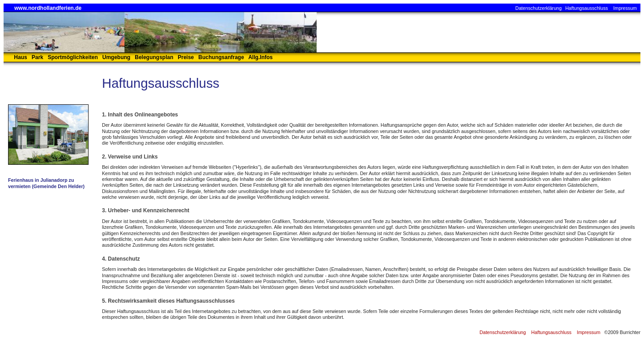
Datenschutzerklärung (538, 8)
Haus (20, 57)
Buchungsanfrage (221, 57)
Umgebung (117, 57)
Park (38, 57)
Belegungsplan (154, 57)
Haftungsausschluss (587, 8)
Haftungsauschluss (551, 332)
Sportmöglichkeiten (73, 57)
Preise (186, 57)
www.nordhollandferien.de (48, 8)
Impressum (625, 8)
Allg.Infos (261, 57)
